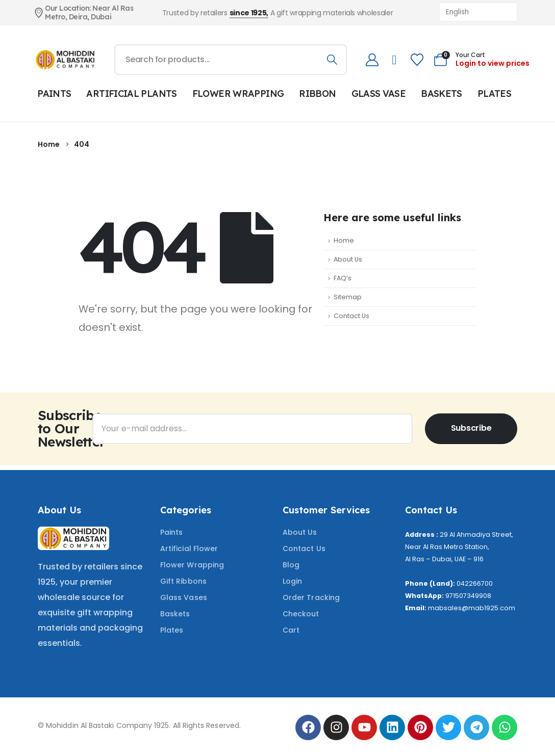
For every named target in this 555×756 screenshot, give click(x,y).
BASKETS (442, 94)
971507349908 (468, 596)
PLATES (494, 94)
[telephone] (394, 60)
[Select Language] (478, 12)
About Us (348, 259)
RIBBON (317, 94)
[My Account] (372, 60)
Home (344, 240)
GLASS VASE (379, 94)
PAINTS (54, 94)
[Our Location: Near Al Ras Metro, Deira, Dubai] (90, 13)
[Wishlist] (417, 60)
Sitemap (348, 297)
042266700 (475, 583)
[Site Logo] (66, 60)
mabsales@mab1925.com (472, 608)
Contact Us (351, 316)
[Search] (332, 60)
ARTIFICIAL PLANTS (131, 94)
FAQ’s (343, 278)
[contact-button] (471, 429)
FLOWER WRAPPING (238, 94)
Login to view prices (493, 63)
